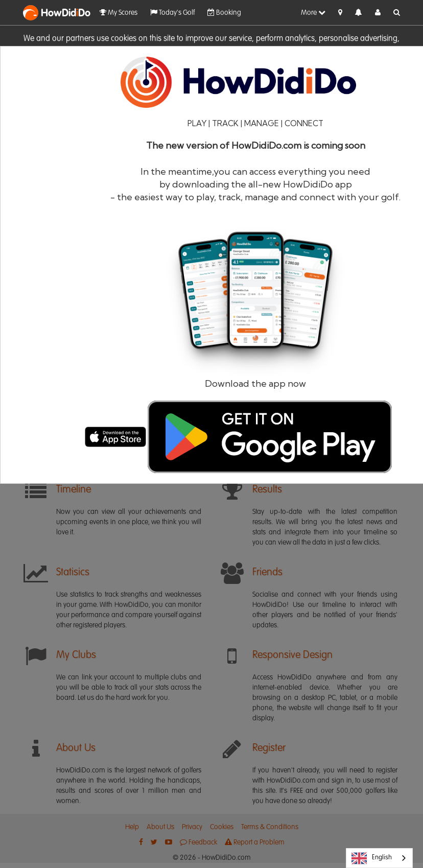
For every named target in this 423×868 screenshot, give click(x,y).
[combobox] (379, 858)
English (372, 858)
